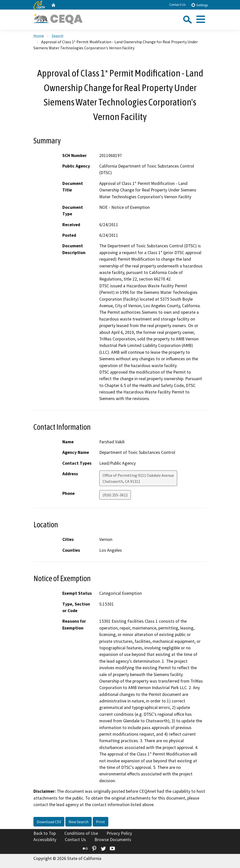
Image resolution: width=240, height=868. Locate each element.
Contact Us (177, 5)
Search (58, 36)
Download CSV (49, 822)
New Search (79, 822)
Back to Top (45, 833)
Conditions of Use (81, 833)
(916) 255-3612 (115, 495)
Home (39, 36)
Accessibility (45, 840)
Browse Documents (113, 840)
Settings (199, 5)
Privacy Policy (119, 833)
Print (101, 822)
